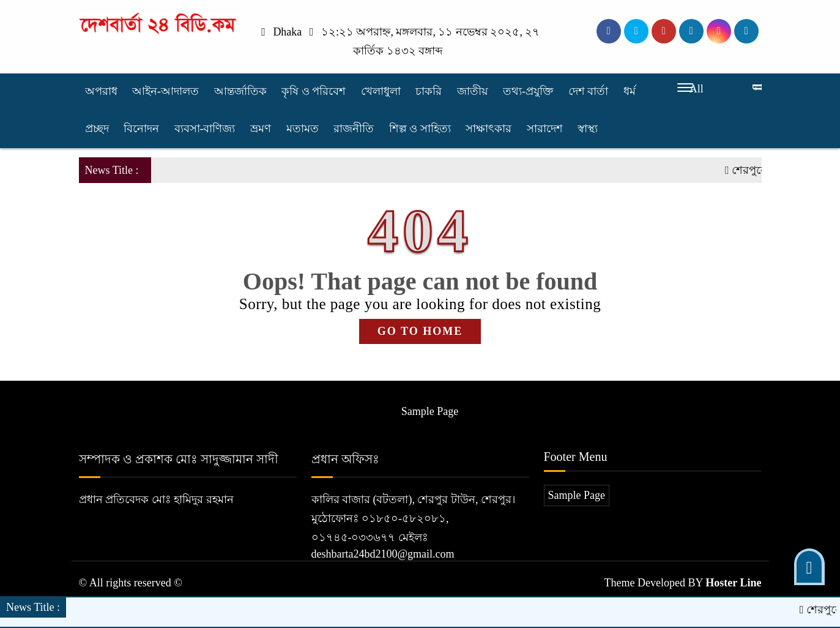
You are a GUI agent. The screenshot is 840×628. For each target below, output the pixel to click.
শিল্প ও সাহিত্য (420, 129)
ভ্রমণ (261, 129)
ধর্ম (630, 91)
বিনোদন (141, 129)
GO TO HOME (420, 331)
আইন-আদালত (165, 91)
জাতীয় (473, 91)
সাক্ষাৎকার (489, 129)
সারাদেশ (545, 129)
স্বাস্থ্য (588, 129)
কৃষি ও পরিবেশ (314, 91)
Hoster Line (733, 583)
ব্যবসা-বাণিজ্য (205, 129)
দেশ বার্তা (589, 91)
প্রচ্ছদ (97, 129)
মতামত (303, 129)
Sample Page (430, 411)
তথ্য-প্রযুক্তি (528, 91)
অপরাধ (101, 91)
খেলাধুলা (381, 91)
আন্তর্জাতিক (240, 91)
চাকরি (429, 91)
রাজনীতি (354, 129)
